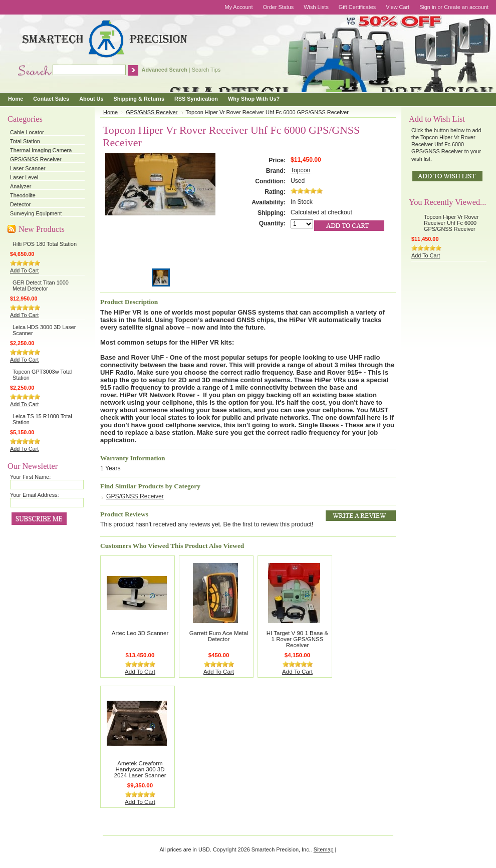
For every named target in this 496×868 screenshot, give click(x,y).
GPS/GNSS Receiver (36, 159)
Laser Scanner (28, 168)
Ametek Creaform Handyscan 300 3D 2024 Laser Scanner (140, 769)
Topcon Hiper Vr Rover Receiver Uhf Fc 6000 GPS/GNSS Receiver (451, 223)
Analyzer (21, 186)
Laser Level (24, 177)
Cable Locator (27, 132)
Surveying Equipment (36, 213)
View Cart (398, 7)
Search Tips (206, 70)
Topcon (300, 170)
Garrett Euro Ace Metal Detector (219, 636)
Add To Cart (24, 270)
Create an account (466, 7)
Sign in (428, 7)
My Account (238, 7)
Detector (20, 204)
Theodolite (23, 195)
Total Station (25, 141)
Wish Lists (316, 7)
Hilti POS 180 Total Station (45, 244)
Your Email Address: (35, 495)
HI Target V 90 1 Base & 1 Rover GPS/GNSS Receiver (298, 639)
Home (110, 112)
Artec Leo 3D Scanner (140, 633)
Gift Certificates (357, 7)
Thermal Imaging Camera (41, 150)
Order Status (279, 7)
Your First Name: (30, 477)
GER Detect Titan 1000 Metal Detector (41, 285)
